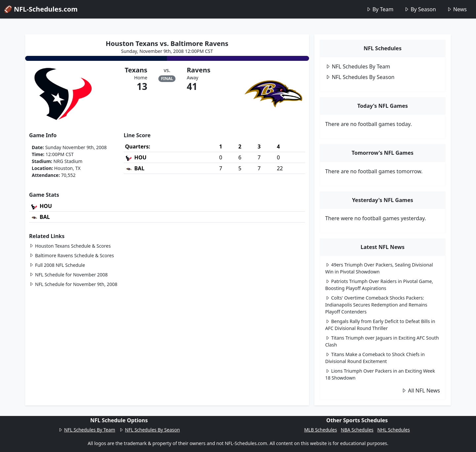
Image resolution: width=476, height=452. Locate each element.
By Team (380, 9)
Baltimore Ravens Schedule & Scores (72, 255)
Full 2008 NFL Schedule (57, 265)
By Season (420, 9)
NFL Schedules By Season (360, 77)
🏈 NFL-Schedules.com (41, 9)
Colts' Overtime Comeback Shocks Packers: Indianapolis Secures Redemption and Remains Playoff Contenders (376, 305)
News (457, 9)
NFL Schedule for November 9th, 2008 (73, 284)
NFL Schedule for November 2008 (68, 275)
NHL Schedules (393, 430)
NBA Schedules (357, 430)
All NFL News (421, 390)
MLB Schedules (320, 430)
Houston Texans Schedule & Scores (70, 246)
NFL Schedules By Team (358, 66)
